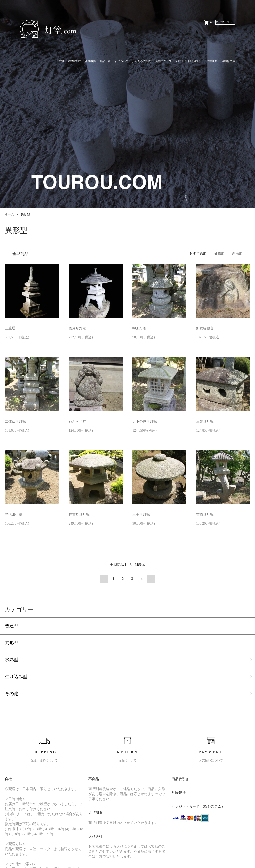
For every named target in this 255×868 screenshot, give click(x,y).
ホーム (9, 214)
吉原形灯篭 (205, 514)
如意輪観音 (205, 328)
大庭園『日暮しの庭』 (189, 61)
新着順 (237, 254)
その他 (12, 694)
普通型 (12, 626)
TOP (62, 61)
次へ (151, 579)
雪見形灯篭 (77, 328)
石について (121, 61)
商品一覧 (105, 61)
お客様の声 (228, 61)
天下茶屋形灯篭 (145, 421)
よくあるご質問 (142, 61)
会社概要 (90, 61)
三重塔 (10, 328)
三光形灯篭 (205, 421)
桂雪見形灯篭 (79, 514)
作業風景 (212, 61)
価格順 (219, 254)
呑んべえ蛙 (77, 421)
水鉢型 (12, 660)
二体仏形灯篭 (15, 421)
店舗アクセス (163, 61)
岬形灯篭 (139, 328)
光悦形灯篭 (14, 514)
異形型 (25, 214)
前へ (104, 579)
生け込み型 (16, 677)
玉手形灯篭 (141, 514)
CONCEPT (75, 61)
